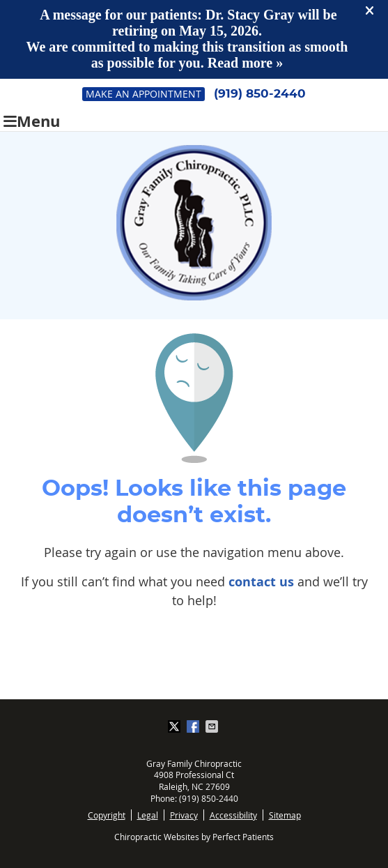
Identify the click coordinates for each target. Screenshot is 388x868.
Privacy (184, 815)
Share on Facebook (194, 726)
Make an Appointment (143, 94)
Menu (32, 119)
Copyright (107, 815)
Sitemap (285, 815)
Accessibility (233, 815)
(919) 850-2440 (260, 94)
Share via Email (213, 726)
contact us (261, 582)
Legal (148, 815)
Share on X (176, 726)
